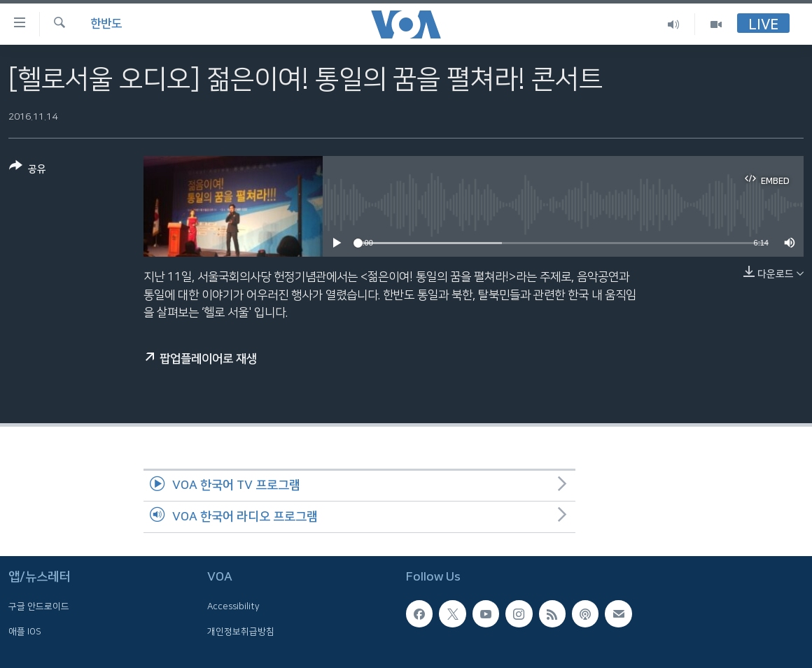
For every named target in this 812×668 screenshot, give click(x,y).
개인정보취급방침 (241, 632)
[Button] (28, 170)
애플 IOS (25, 632)
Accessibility (233, 606)
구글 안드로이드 (39, 606)
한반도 (106, 24)
